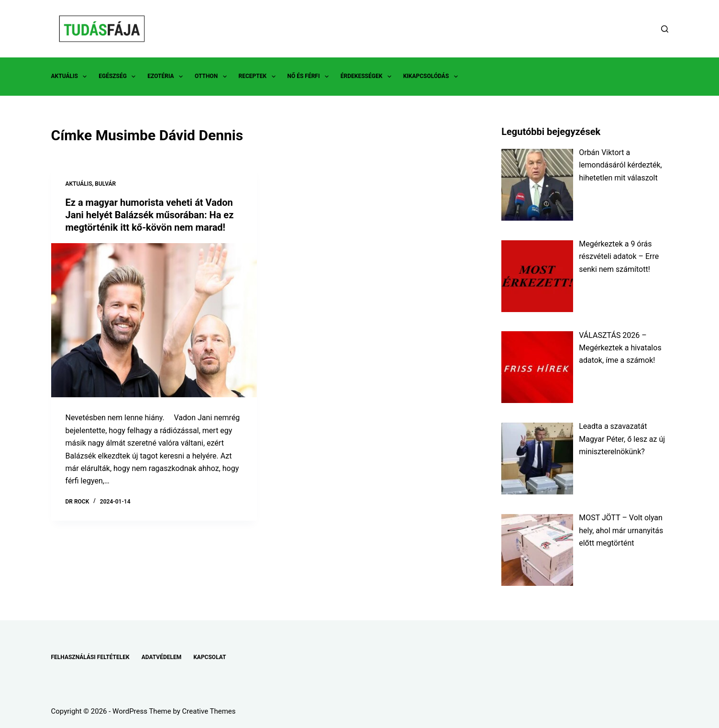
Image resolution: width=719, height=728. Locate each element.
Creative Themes (209, 711)
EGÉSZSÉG (119, 77)
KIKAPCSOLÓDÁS (432, 77)
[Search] (665, 29)
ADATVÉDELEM (162, 657)
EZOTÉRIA (167, 77)
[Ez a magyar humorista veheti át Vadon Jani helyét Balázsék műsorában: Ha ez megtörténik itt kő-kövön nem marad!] (154, 320)
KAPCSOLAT (210, 657)
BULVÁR (105, 184)
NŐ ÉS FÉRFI (310, 77)
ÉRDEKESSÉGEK (368, 77)
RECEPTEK (259, 77)
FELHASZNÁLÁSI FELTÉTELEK (90, 657)
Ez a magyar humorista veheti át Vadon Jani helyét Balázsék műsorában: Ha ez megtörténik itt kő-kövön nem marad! (150, 215)
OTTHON (212, 77)
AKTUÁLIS (71, 77)
